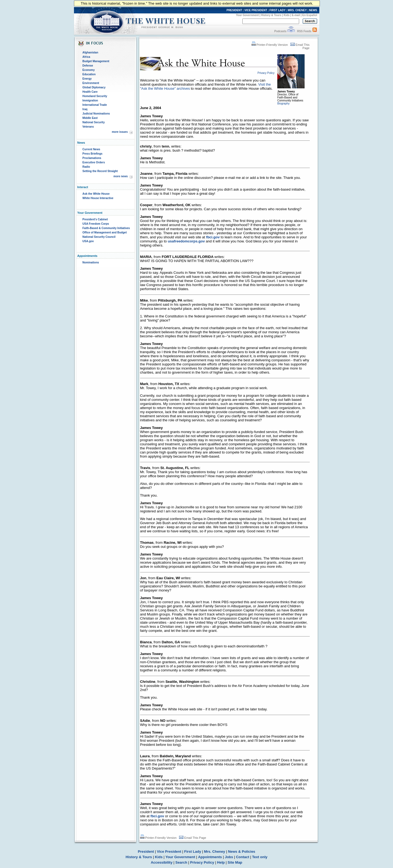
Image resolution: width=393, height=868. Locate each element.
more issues (120, 132)
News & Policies (242, 852)
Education (89, 74)
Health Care (90, 92)
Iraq (85, 109)
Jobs (229, 857)
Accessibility (162, 862)
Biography (283, 103)
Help (221, 862)
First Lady (193, 852)
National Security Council (99, 237)
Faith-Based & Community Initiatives (106, 228)
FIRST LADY (277, 10)
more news (121, 176)
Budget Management (96, 61)
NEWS (313, 10)
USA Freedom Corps (96, 224)
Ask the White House (96, 194)
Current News (91, 149)
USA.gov (88, 241)
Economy (89, 70)
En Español (310, 15)
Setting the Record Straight (100, 171)
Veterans (88, 127)
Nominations (91, 262)
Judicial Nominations (96, 114)
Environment (91, 83)
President (146, 852)
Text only (260, 857)
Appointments (210, 857)
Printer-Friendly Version (270, 45)
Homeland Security (95, 96)
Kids (287, 15)
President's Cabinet (95, 219)
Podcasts (280, 31)
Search (181, 862)
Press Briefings (92, 154)
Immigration (90, 100)
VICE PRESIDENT (256, 10)
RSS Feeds (304, 31)
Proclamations (92, 158)
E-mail (296, 15)
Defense (88, 66)
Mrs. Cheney (214, 852)
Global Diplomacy (94, 87)
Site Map (235, 862)
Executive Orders (94, 162)
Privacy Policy (202, 862)
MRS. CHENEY (297, 10)
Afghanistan (90, 52)
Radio (86, 167)
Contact (243, 857)
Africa (86, 57)
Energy (87, 79)
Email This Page (193, 838)
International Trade (95, 105)
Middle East (90, 118)
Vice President (169, 852)
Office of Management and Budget (105, 232)
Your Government (247, 15)
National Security (94, 122)
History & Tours (271, 15)
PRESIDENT (234, 10)
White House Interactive (98, 198)
